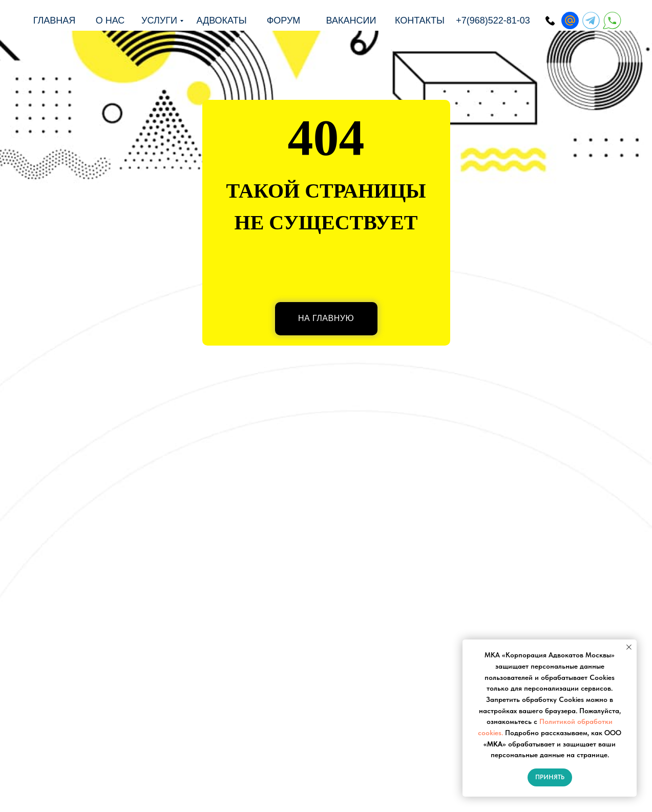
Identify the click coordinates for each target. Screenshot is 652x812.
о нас (110, 20)
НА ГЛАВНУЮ (326, 318)
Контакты (420, 20)
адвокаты (221, 20)
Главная (55, 20)
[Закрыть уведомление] (629, 647)
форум (284, 20)
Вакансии (351, 20)
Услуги (159, 20)
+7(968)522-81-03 (493, 20)
